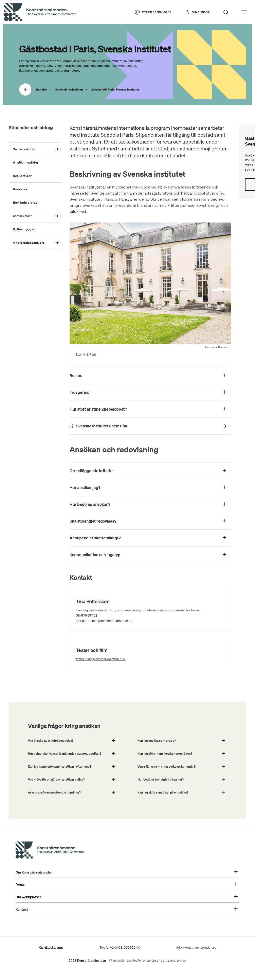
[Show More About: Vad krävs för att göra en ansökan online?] (73, 779)
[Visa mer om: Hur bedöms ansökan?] (150, 504)
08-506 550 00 (129, 947)
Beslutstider (22, 176)
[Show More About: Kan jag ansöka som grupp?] (182, 740)
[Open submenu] (58, 149)
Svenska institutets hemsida (125, 426)
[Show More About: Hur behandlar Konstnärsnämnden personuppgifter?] (73, 753)
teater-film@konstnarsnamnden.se (119, 659)
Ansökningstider (26, 162)
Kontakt (127, 909)
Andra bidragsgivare (29, 243)
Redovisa (20, 189)
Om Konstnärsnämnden (127, 872)
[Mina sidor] (197, 12)
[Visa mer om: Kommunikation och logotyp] (150, 555)
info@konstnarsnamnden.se (196, 947)
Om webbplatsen (127, 897)
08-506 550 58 (93, 615)
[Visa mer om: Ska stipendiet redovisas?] (150, 521)
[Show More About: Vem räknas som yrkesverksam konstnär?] (182, 766)
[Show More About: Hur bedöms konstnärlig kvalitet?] (182, 779)
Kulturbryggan (24, 229)
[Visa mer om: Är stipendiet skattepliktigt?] (150, 538)
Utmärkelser (22, 216)
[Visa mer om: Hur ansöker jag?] (150, 488)
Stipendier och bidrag (31, 127)
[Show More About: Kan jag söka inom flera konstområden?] (182, 753)
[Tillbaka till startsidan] (40, 12)
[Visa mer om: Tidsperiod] (150, 392)
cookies (132, 961)
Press (127, 885)
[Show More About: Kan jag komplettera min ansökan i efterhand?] (73, 766)
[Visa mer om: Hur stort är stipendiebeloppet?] (150, 409)
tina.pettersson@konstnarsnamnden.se (122, 620)
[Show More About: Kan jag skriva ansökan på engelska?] (182, 792)
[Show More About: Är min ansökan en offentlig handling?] (73, 792)
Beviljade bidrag (25, 202)
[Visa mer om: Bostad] (150, 376)
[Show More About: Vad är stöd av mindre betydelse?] (73, 740)
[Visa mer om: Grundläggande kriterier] (150, 471)
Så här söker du (25, 149)
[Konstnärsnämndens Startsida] (50, 851)
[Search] (226, 12)
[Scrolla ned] (25, 89)
